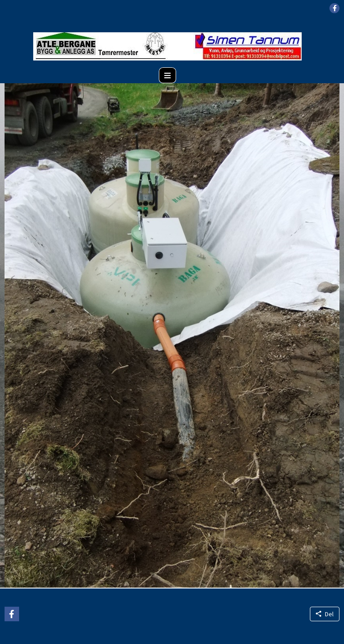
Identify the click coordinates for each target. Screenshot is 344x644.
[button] (334, 8)
